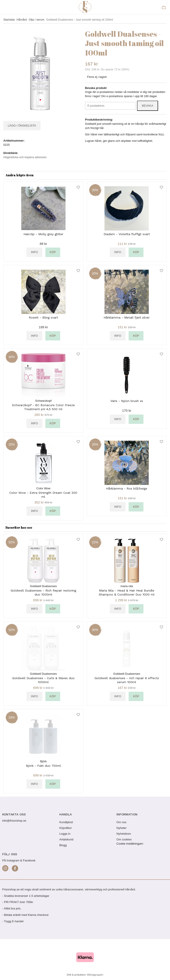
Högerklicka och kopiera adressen (25, 157)
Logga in (65, 834)
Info (34, 252)
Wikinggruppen (95, 975)
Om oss (121, 822)
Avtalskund (66, 839)
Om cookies (124, 839)
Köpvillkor (66, 828)
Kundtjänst (66, 822)
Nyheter (122, 828)
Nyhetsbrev (124, 834)
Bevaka (148, 106)
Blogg (63, 845)
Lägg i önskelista (22, 126)
